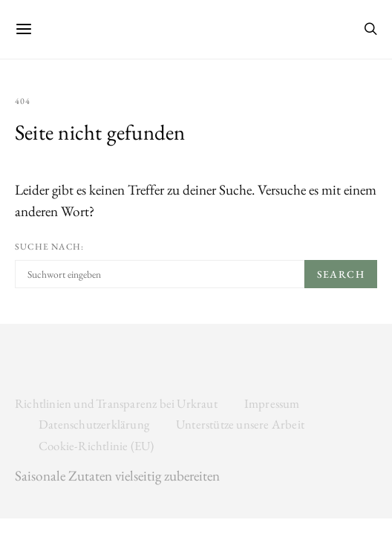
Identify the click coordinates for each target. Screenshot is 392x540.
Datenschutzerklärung (94, 424)
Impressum (272, 403)
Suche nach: (49, 247)
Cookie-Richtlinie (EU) (96, 446)
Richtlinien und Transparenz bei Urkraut (116, 403)
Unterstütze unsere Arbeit (240, 424)
